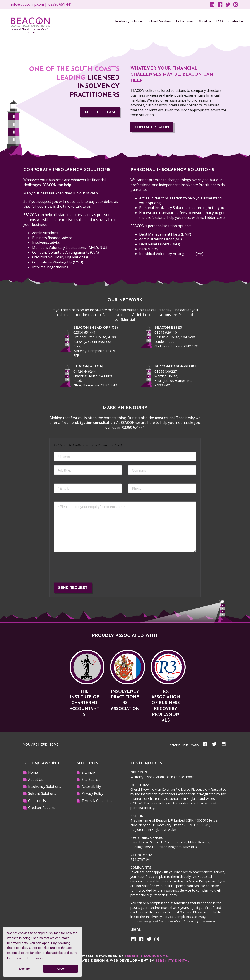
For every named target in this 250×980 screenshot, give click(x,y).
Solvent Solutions (42, 793)
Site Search (91, 780)
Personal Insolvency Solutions (164, 208)
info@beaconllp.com (27, 4)
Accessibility (91, 786)
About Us (36, 780)
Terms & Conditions (98, 801)
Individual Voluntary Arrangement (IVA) (171, 254)
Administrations (45, 233)
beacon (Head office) (96, 328)
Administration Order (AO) (160, 239)
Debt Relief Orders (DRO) (160, 244)
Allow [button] (61, 969)
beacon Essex (168, 328)
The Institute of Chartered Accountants (84, 703)
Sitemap (88, 772)
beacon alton (88, 367)
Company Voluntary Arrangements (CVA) (65, 252)
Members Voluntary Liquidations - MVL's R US (70, 248)
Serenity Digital (172, 961)
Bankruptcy (149, 249)
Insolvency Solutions (45, 786)
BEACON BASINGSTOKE (176, 367)
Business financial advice (52, 238)
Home (53, 744)
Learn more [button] (35, 958)
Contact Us (37, 801)
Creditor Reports (42, 808)
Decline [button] (24, 969)
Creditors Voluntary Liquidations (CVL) (63, 257)
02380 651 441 (60, 4)
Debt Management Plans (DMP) (165, 234)
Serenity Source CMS (146, 956)
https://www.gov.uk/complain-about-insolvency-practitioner (174, 921)
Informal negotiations (50, 267)
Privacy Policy (92, 793)
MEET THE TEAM (100, 112)
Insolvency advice (46, 243)
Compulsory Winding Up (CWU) (58, 262)
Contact (152, 127)
